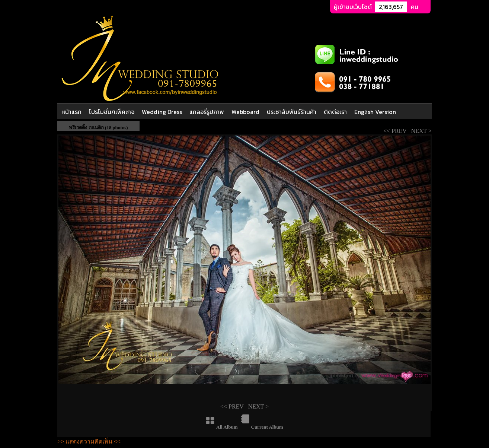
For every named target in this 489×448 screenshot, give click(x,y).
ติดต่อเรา (335, 112)
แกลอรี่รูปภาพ (207, 112)
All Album (227, 427)
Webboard (245, 112)
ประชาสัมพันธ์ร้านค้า (292, 112)
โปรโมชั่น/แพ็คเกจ (112, 112)
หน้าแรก (71, 112)
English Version (375, 112)
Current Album (267, 427)
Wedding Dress (162, 112)
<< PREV (397, 131)
